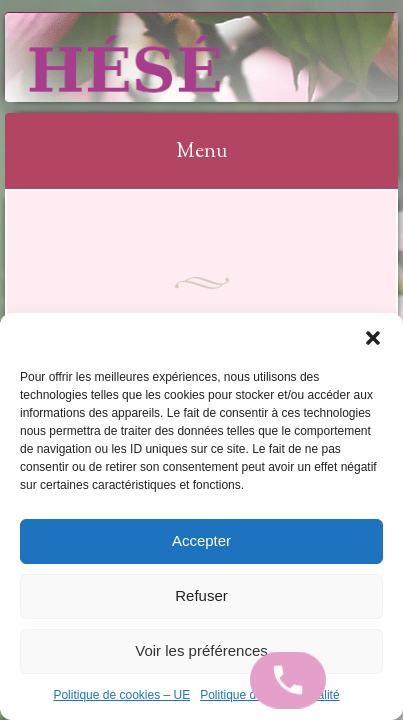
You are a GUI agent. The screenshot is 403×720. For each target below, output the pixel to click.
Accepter (201, 540)
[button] (373, 338)
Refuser (201, 595)
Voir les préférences (201, 650)
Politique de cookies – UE (121, 695)
